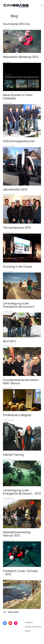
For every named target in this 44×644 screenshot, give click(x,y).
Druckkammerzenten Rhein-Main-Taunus (21, 382)
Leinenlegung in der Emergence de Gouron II (19, 305)
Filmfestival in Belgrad (17, 415)
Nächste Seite (13, 612)
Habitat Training (13, 455)
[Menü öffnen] (42, 5)
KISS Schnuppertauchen (19, 141)
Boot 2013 (9, 341)
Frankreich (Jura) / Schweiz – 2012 (21, 573)
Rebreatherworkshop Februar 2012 (17, 534)
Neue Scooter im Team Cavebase (18, 97)
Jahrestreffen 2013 (15, 189)
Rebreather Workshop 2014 (21, 57)
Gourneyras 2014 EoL (17, 24)
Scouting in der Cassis (18, 267)
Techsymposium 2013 (17, 228)
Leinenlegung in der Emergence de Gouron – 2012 (22, 492)
